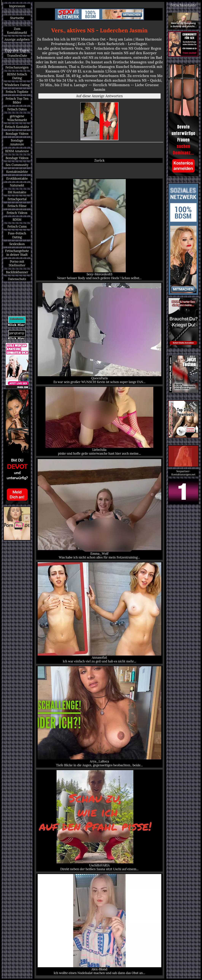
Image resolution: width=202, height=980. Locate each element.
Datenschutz (17, 279)
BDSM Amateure (17, 151)
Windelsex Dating (17, 85)
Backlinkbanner (17, 272)
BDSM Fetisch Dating (17, 76)
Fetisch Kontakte (17, 127)
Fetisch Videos (17, 213)
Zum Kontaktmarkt (17, 31)
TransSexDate (17, 56)
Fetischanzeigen (17, 67)
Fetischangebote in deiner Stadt (17, 253)
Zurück (99, 160)
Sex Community (17, 165)
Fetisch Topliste (17, 92)
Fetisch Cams (17, 226)
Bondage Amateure (17, 142)
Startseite (17, 18)
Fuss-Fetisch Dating (17, 235)
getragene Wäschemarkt (17, 118)
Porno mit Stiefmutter (17, 263)
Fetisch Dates (17, 109)
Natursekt (17, 185)
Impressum (17, 6)
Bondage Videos (17, 134)
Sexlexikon (17, 244)
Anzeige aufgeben (17, 39)
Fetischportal (17, 199)
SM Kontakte (17, 192)
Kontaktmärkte (17, 172)
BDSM (17, 220)
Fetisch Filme (17, 206)
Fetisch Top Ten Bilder (17, 100)
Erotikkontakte (17, 178)
